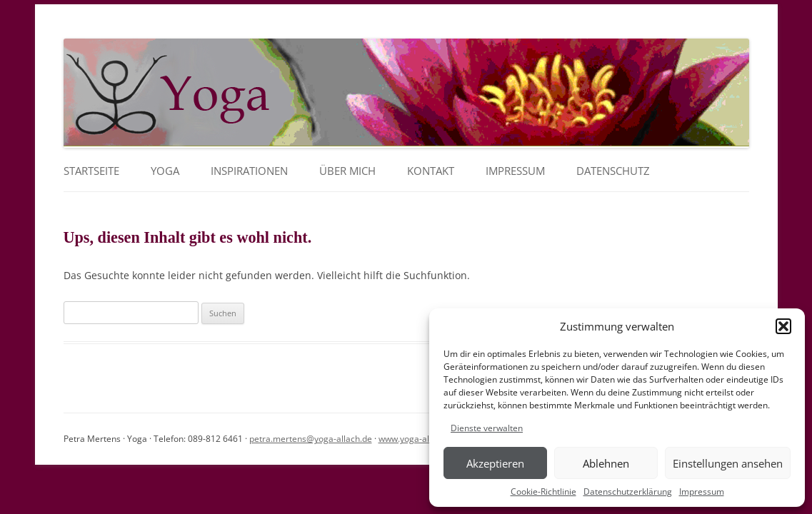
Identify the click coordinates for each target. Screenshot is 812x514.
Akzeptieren (495, 463)
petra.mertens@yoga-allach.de (311, 439)
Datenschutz (613, 171)
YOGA (165, 171)
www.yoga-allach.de (418, 439)
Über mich (347, 171)
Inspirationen (249, 171)
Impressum (702, 492)
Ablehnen (606, 463)
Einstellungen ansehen (728, 463)
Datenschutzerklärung (628, 492)
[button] (783, 326)
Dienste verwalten (487, 428)
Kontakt (431, 171)
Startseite (91, 171)
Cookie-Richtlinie (543, 492)
